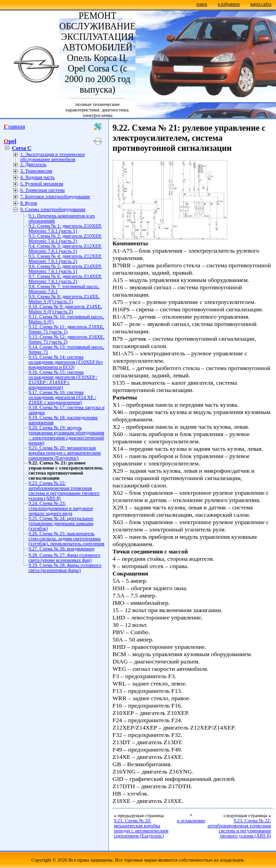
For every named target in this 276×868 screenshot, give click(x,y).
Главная (14, 126)
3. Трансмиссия (36, 171)
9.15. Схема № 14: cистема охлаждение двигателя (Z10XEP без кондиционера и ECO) (65, 362)
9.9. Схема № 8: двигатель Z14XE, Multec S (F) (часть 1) (64, 299)
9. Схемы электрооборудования (53, 209)
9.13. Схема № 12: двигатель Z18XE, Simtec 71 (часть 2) (66, 339)
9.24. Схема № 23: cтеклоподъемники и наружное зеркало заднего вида (61, 508)
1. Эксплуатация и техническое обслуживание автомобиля (53, 157)
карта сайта (261, 4)
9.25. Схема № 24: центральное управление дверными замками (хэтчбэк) (61, 523)
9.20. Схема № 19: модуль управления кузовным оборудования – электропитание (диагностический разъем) (66, 435)
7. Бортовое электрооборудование (55, 196)
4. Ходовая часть (37, 177)
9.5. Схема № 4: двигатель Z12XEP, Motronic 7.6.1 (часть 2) (65, 259)
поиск (202, 4)
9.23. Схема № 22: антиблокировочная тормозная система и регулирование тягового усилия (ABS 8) (64, 491)
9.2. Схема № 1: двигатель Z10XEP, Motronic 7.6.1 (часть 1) (65, 228)
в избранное (229, 4)
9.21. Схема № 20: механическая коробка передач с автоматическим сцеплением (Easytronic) (65, 453)
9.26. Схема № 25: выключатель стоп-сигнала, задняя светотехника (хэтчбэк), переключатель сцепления (66, 539)
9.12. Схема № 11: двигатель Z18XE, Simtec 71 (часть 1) (66, 329)
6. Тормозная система (42, 190)
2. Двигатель (33, 164)
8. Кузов (29, 203)
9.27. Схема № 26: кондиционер (61, 549)
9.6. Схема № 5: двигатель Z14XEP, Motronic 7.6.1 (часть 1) (65, 269)
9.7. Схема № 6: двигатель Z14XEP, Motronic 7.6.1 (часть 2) (65, 279)
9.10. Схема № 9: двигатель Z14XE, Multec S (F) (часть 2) (65, 309)
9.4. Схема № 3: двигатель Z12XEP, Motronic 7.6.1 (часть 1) (65, 249)
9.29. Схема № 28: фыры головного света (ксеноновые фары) (65, 568)
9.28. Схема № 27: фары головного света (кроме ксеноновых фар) (64, 558)
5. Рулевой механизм (42, 184)
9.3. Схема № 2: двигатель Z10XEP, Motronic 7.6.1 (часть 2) (65, 238)
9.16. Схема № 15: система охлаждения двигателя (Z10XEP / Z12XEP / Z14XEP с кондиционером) (63, 380)
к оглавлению (191, 821)
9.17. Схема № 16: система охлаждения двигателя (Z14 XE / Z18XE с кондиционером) (62, 397)
